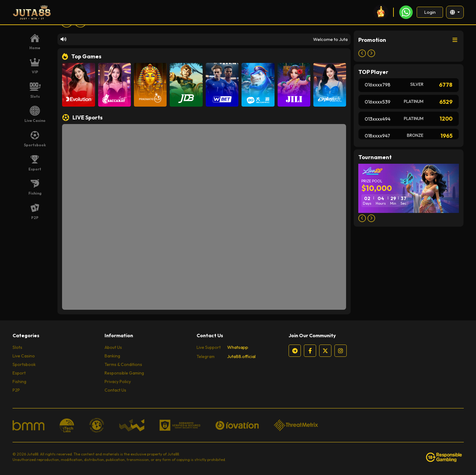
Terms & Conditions (123, 364)
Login (430, 12)
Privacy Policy (118, 382)
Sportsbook (24, 364)
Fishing (19, 382)
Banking (112, 356)
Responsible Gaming (124, 373)
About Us (113, 347)
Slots (17, 347)
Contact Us (115, 390)
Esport (19, 373)
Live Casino (24, 356)
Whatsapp (238, 347)
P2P (16, 390)
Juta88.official (241, 356)
